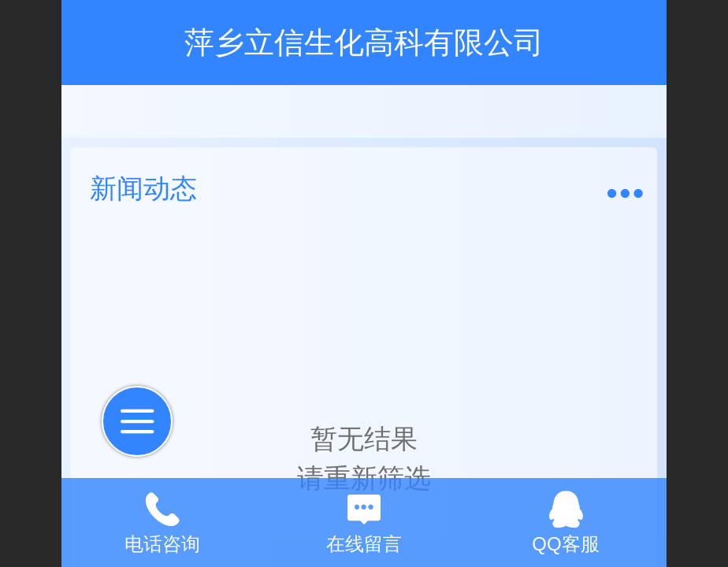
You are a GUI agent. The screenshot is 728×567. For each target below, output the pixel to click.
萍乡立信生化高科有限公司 (364, 42)
